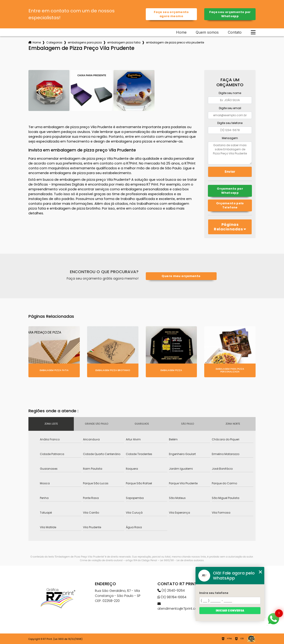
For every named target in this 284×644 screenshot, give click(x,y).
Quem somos (207, 32)
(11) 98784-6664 (172, 597)
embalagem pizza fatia (124, 42)
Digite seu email (230, 108)
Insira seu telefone (214, 593)
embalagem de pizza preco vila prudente (175, 42)
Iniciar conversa (230, 610)
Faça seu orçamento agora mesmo (171, 14)
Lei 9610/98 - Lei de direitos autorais (182, 560)
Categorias (54, 42)
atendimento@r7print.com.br (181, 606)
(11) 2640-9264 (171, 590)
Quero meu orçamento (181, 276)
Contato (235, 32)
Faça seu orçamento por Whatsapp (230, 14)
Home (181, 32)
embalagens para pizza (85, 42)
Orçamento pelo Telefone (230, 205)
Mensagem (230, 138)
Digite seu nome (230, 93)
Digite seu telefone (230, 123)
